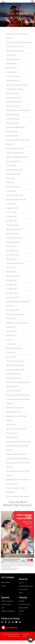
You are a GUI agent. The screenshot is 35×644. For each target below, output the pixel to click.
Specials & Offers (9, 18)
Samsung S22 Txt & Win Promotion (17, 323)
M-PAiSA (21, 611)
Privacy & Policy (23, 589)
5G (20, 614)
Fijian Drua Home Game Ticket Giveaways (19, 42)
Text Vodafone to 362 (13, 242)
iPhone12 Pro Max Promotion (16, 361)
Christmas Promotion (13, 119)
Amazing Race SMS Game (15, 195)
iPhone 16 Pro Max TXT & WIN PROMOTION (16, 490)
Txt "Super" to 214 (12, 293)
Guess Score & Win (12, 136)
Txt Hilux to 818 (11, 212)
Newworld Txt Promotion (14, 348)
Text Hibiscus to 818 (13, 255)
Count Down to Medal (13, 106)
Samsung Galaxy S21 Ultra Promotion (18, 110)
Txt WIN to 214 (11, 204)
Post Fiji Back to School (14, 374)
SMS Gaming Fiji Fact (13, 225)
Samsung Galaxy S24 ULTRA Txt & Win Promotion (18, 465)
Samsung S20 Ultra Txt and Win (16, 200)
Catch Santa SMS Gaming (14, 238)
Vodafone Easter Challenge (15, 89)
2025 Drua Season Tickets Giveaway (18, 497)
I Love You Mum (17, 13)
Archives (18, 18)
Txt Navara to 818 (12, 289)
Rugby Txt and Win (12, 208)
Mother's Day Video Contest (15, 365)
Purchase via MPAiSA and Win (16, 370)
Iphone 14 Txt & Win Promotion (16, 429)
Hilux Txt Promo (11, 357)
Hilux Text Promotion (13, 310)
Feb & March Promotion (14, 391)
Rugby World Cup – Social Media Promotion (17, 418)
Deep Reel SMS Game (13, 174)
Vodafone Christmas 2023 (15, 408)
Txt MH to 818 (11, 353)
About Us (21, 583)
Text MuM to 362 (12, 259)
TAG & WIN (10, 144)
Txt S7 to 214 (10, 340)
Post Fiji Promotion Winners (15, 263)
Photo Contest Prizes (13, 93)
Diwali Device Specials (13, 59)
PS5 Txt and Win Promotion (15, 149)
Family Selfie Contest (13, 115)
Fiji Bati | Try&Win (12, 72)
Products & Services (24, 604)
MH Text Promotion (12, 234)
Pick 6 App (10, 306)
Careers (3, 586)
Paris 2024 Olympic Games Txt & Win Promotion (18, 473)
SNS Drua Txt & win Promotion (16, 314)
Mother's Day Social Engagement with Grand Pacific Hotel (18, 385)
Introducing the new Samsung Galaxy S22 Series (18, 401)
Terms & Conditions (13, 636)
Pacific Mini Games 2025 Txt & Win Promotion (17, 36)
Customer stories (6, 604)
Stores (21, 593)
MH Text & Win (11, 272)
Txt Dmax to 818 (11, 331)
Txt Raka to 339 (11, 217)
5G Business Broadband (8, 611)
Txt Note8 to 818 (12, 285)
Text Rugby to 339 (12, 251)
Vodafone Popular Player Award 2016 (18, 302)
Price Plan (22, 601)
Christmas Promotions (13, 76)
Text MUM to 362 (12, 221)
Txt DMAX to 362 (12, 280)
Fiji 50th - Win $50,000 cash (15, 153)
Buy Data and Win (12, 437)
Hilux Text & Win (11, 166)
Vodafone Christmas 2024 (15, 47)
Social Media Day (12, 64)
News (3, 608)
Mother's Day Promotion (14, 102)
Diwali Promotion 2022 (13, 412)
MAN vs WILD (11, 178)
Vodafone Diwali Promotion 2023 (17, 454)
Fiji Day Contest (11, 68)
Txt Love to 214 (11, 344)
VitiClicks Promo (11, 55)
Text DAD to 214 (11, 246)
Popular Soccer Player (13, 187)
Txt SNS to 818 (11, 191)
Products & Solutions (7, 601)
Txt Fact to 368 (11, 319)
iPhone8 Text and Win (13, 276)
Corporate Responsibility (26, 586)
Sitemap (25, 636)
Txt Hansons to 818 (12, 297)
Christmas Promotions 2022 (15, 51)
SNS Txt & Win (11, 425)
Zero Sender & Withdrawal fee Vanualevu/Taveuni (16, 130)
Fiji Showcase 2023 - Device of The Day (19, 442)
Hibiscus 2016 (11, 327)
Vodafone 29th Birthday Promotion (17, 459)
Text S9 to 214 (11, 268)
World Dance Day (12, 433)
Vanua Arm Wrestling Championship (18, 157)
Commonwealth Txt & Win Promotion (18, 395)
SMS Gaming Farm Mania (14, 229)
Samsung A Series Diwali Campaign (17, 85)
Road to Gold (10, 336)
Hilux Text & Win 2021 (13, 81)
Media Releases (6, 582)
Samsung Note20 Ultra (14, 161)
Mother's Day (10, 183)
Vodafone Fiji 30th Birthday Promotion (18, 480)
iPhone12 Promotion (13, 123)
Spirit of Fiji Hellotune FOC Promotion (18, 140)
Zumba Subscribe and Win (15, 170)
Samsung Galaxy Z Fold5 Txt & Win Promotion (17, 448)
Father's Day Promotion (14, 98)
